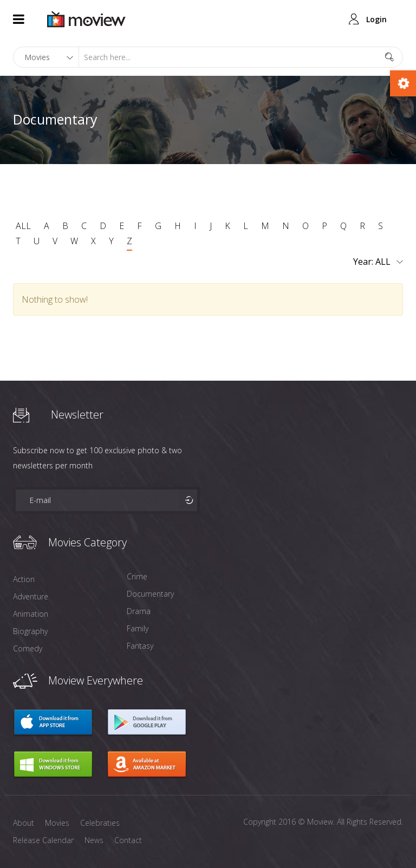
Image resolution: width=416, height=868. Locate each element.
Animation (31, 614)
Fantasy (140, 646)
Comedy (28, 648)
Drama (139, 611)
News (94, 840)
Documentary (150, 594)
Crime (137, 576)
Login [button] (376, 19)
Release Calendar (43, 840)
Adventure (31, 596)
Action (24, 579)
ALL (23, 226)
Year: (378, 262)
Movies (57, 823)
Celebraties (100, 823)
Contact (128, 840)
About (24, 823)
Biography (30, 631)
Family (138, 628)
